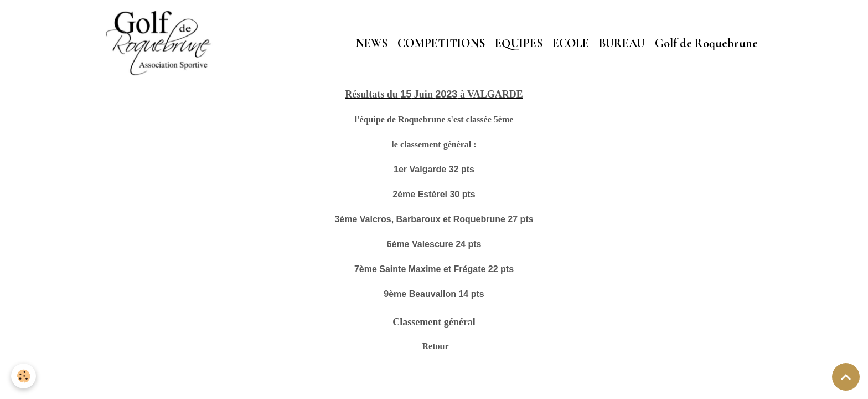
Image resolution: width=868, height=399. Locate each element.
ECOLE (571, 43)
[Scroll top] (846, 377)
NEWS (371, 43)
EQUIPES (519, 43)
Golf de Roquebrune (706, 43)
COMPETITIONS (441, 43)
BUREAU (622, 43)
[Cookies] (24, 376)
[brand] (161, 43)
